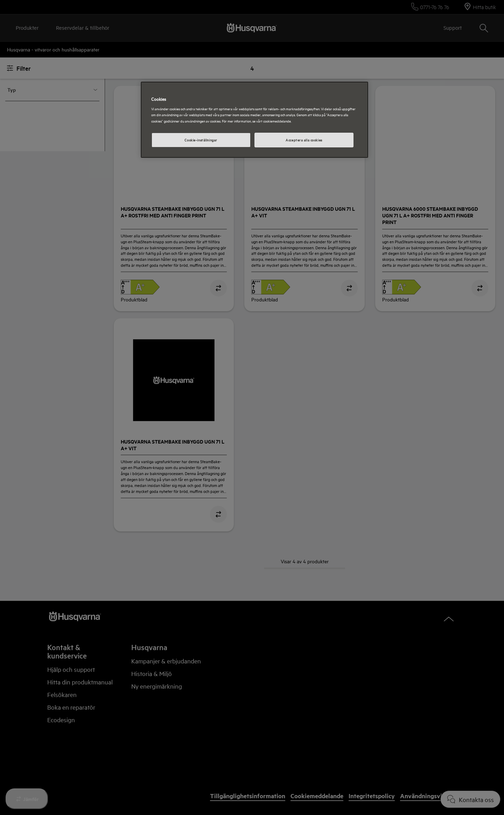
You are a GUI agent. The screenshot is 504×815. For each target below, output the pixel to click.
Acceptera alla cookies (304, 140)
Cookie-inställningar (201, 140)
